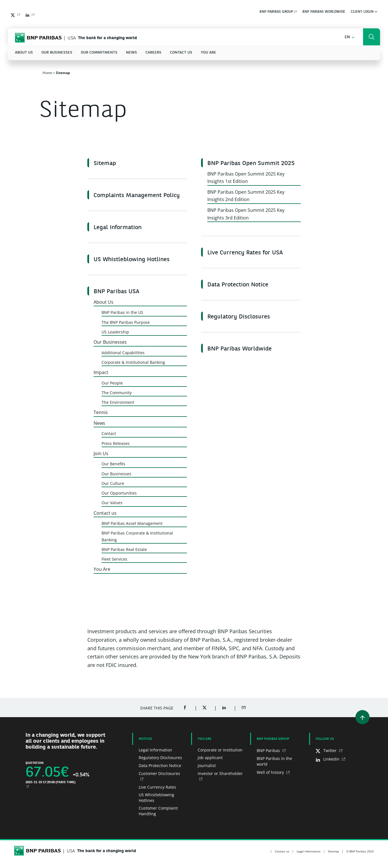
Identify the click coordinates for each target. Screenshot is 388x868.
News (131, 53)
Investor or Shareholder (220, 773)
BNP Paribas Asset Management (132, 523)
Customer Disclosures (159, 773)
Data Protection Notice (238, 285)
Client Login (364, 12)
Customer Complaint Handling (158, 811)
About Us (24, 53)
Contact (109, 433)
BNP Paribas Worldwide (324, 12)
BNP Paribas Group (276, 12)
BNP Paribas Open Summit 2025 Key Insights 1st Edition (246, 178)
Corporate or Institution (220, 750)
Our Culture (113, 483)
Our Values (112, 503)
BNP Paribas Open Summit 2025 (251, 164)
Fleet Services (114, 559)
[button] (350, 37)
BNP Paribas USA (116, 292)
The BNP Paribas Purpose (126, 322)
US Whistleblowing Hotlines (132, 260)
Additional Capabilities (123, 353)
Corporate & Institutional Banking (133, 362)
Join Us (101, 453)
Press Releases (116, 443)
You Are (208, 53)
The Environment (118, 402)
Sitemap (105, 164)
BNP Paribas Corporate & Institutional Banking (137, 536)
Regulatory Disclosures (239, 317)
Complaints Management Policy (137, 196)
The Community (117, 393)
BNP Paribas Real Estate (124, 549)
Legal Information (118, 228)
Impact (101, 372)
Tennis (101, 412)
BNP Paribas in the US (122, 312)
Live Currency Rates (157, 787)
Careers (153, 53)
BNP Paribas (269, 750)
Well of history (271, 772)
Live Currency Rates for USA (245, 253)
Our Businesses (57, 53)
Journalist (207, 765)
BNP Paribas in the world (274, 761)
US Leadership (115, 332)
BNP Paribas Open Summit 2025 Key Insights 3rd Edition (246, 214)
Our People (112, 383)
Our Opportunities (119, 493)
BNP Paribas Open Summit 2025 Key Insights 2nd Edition (246, 196)
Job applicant (210, 758)
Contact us (181, 53)
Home (47, 73)
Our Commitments (99, 53)
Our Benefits (113, 464)
